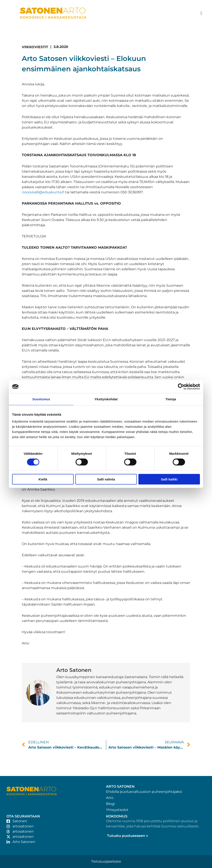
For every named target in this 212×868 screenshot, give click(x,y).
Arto (110, 798)
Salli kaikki (169, 479)
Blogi (110, 804)
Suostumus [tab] (41, 399)
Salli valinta (106, 479)
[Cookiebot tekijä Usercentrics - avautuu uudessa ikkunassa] (181, 387)
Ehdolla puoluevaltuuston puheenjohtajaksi (144, 792)
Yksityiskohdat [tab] (106, 399)
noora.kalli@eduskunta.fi (43, 192)
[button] (201, 14)
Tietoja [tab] (171, 399)
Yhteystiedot (117, 810)
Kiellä (43, 479)
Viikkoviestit (35, 47)
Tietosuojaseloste (106, 861)
